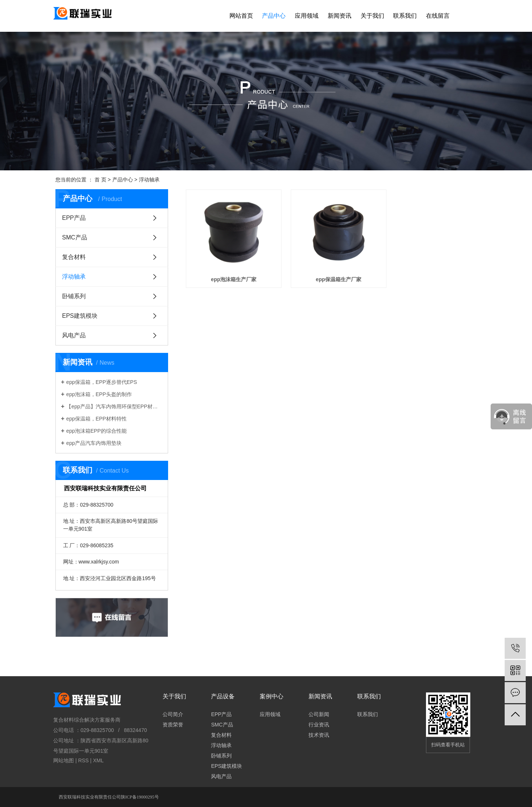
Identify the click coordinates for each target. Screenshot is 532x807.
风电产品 (74, 335)
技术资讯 (319, 735)
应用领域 (307, 16)
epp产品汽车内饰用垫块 (94, 443)
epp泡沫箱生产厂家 (231, 275)
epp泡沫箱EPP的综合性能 (96, 431)
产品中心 (274, 16)
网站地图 (64, 760)
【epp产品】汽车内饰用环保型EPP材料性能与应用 (114, 406)
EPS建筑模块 (80, 316)
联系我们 (405, 16)
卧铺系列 (74, 296)
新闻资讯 (340, 16)
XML (98, 760)
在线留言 (438, 16)
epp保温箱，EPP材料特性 (96, 419)
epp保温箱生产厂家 (331, 275)
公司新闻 (319, 714)
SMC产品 (75, 237)
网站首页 (241, 16)
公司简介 (173, 714)
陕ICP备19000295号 (140, 797)
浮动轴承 (149, 180)
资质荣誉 (173, 725)
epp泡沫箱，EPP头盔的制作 (99, 394)
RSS (83, 760)
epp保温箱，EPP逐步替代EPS (101, 382)
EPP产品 (74, 218)
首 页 (100, 180)
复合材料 (74, 257)
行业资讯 (319, 725)
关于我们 (372, 16)
